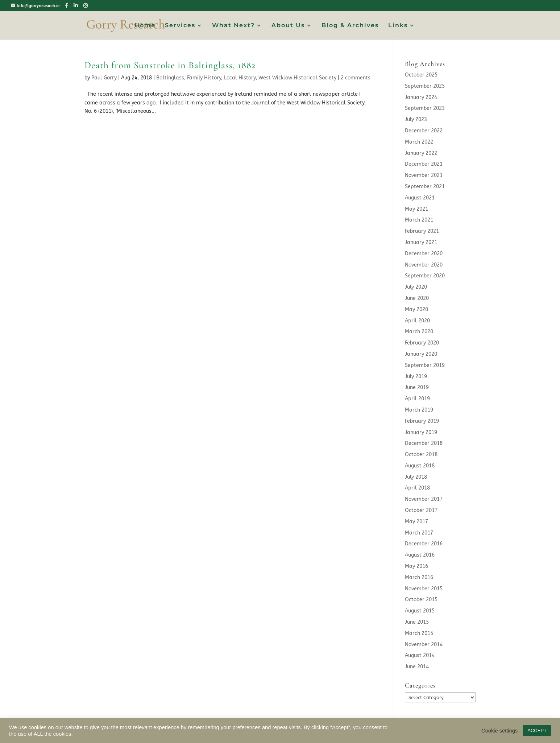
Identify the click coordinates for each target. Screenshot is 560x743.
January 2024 (421, 97)
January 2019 (421, 432)
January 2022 (421, 153)
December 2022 (424, 131)
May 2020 (416, 309)
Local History (240, 78)
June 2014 (417, 667)
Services (180, 26)
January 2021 (421, 242)
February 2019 (422, 421)
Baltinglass (170, 78)
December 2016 (424, 544)
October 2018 (421, 455)
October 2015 (421, 600)
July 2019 (416, 377)
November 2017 (424, 499)
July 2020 (416, 287)
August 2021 (420, 198)
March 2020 (419, 332)
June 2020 (417, 298)
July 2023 (416, 119)
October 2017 (421, 510)
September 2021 (425, 187)
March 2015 (419, 633)
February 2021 (422, 231)
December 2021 (424, 164)
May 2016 (416, 566)
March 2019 (419, 410)
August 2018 (420, 466)
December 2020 (424, 254)
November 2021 (424, 175)
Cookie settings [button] (499, 731)
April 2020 (417, 321)
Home (145, 26)
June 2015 (417, 622)
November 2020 (424, 265)
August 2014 (420, 655)
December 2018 (424, 443)
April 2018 (417, 488)
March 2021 (419, 220)
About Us (288, 26)
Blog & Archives (350, 26)
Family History (204, 78)
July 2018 (416, 477)
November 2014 (424, 645)
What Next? (233, 26)
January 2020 (421, 354)
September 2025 (425, 86)
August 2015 (420, 611)
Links (398, 26)
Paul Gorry (104, 78)
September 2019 (425, 365)
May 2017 (416, 522)
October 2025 (421, 75)
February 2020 (422, 343)
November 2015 (424, 589)
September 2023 (425, 108)
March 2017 (419, 533)
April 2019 (417, 399)
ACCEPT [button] (537, 730)
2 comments (356, 78)
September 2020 (425, 276)
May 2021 (416, 209)
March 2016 (419, 577)
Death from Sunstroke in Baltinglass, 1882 (170, 65)
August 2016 (420, 555)
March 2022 (419, 142)
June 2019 (417, 387)
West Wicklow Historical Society (297, 78)
